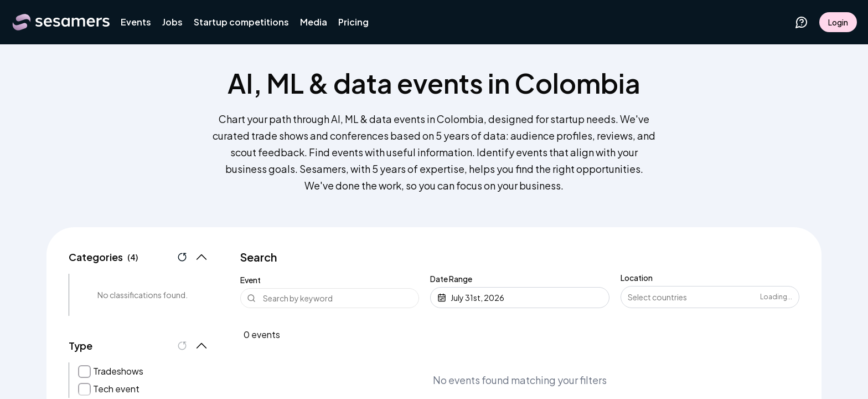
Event (250, 280)
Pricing (353, 22)
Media (314, 22)
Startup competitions (241, 22)
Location (637, 278)
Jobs (172, 22)
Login (838, 22)
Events (136, 22)
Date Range (451, 279)
